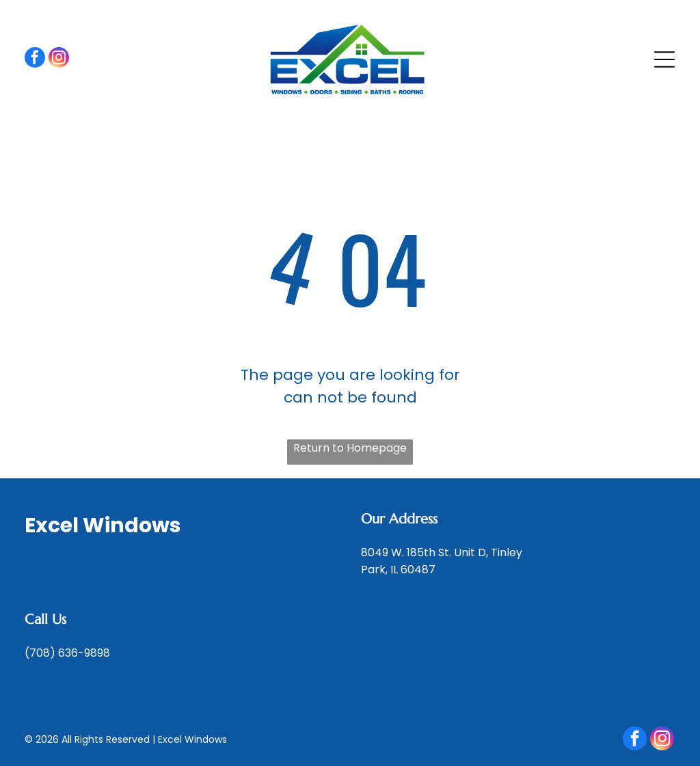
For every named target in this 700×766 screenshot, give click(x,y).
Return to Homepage (350, 448)
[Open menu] (664, 59)
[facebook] (35, 59)
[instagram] (59, 59)
